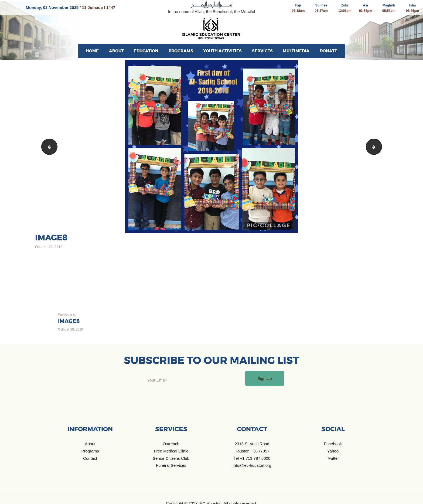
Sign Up (265, 378)
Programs (90, 451)
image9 (380, 147)
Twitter (333, 458)
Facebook (333, 444)
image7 (48, 147)
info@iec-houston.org (252, 465)
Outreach (171, 444)
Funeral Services (171, 465)
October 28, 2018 (49, 247)
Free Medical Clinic (171, 451)
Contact (90, 458)
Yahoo (333, 451)
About (90, 444)
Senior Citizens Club (171, 458)
